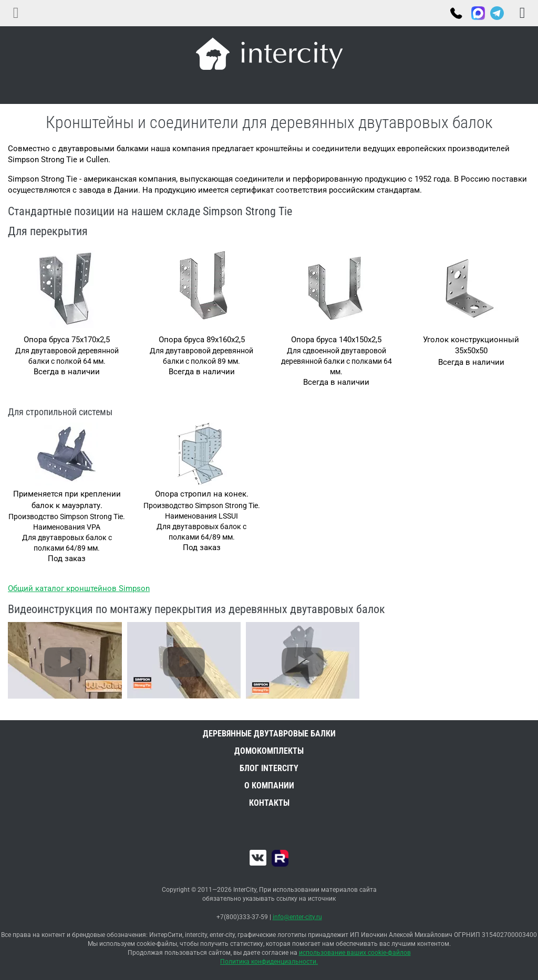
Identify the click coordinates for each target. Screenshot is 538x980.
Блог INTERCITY (269, 768)
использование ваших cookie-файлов (355, 953)
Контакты (269, 803)
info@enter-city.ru (297, 917)
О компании (269, 786)
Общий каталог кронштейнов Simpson (79, 588)
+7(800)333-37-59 (456, 14)
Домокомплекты (269, 751)
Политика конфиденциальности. (269, 962)
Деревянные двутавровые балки (269, 734)
